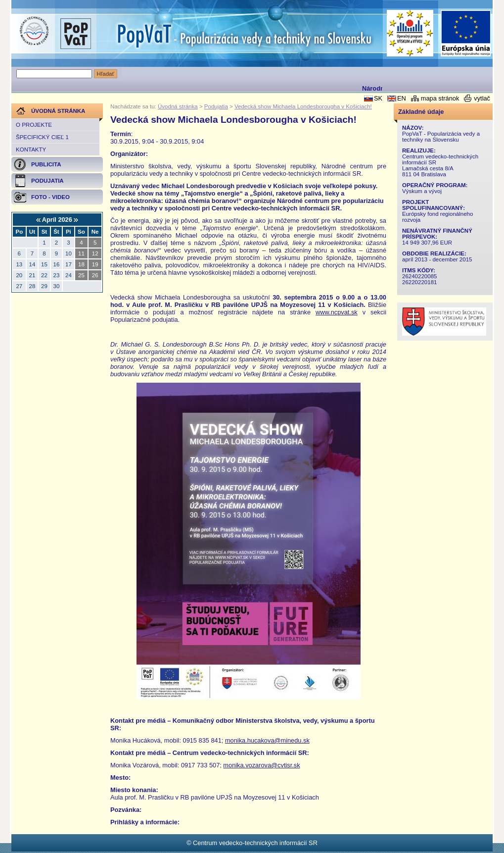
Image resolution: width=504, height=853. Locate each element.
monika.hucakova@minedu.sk (267, 740)
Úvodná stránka (178, 106)
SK (378, 98)
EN (402, 98)
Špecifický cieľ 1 (42, 137)
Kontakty (31, 150)
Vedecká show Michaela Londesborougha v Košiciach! (303, 106)
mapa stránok (440, 98)
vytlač (482, 98)
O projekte (34, 125)
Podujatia (216, 106)
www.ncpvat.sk (337, 312)
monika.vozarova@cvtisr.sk (261, 765)
